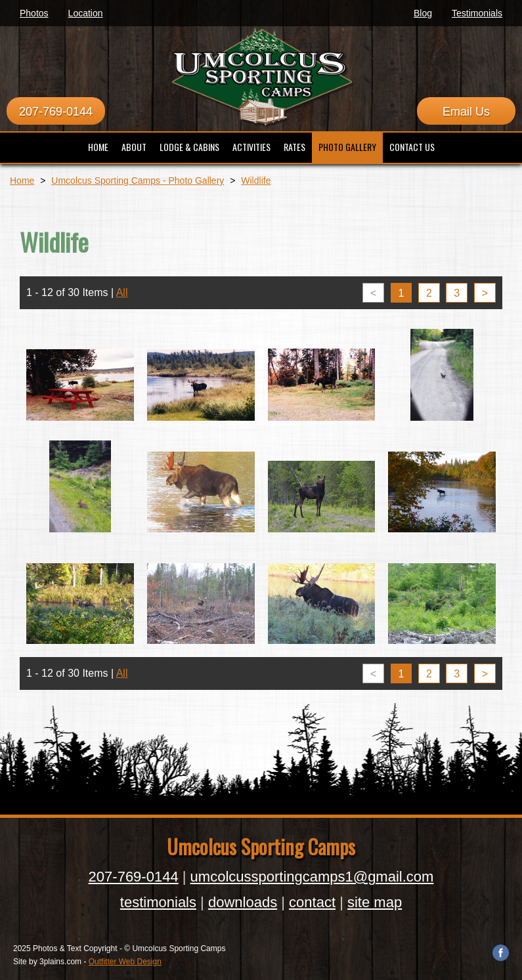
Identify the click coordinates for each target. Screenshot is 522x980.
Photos (34, 13)
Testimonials (477, 13)
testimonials (158, 902)
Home (22, 181)
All (122, 292)
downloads (243, 902)
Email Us (466, 112)
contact (312, 902)
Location (86, 13)
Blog (423, 13)
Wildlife (256, 181)
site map (375, 902)
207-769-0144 (56, 112)
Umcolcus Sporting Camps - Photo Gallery (138, 181)
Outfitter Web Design (125, 962)
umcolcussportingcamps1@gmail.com (312, 877)
